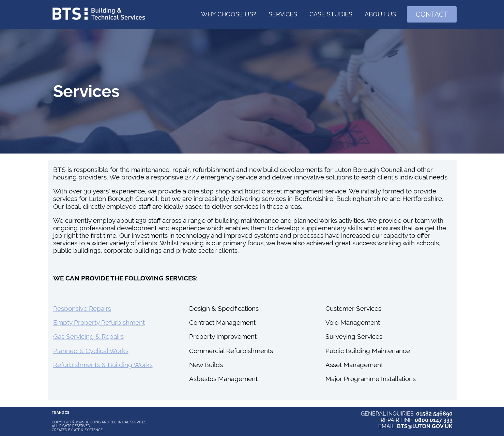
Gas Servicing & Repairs (88, 336)
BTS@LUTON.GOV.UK (425, 426)
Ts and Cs (60, 413)
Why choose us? (229, 14)
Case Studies (331, 14)
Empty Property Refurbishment (99, 322)
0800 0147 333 (434, 420)
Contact (432, 14)
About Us (380, 14)
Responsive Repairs (82, 308)
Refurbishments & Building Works (103, 365)
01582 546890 (434, 414)
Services (283, 14)
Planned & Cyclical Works (91, 351)
